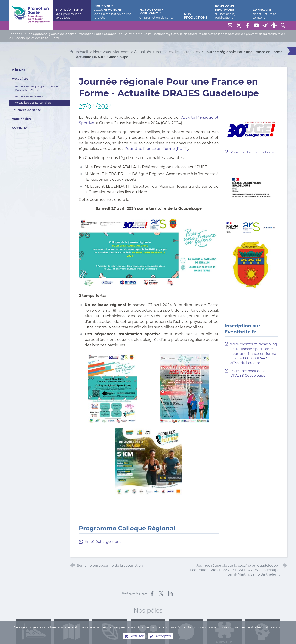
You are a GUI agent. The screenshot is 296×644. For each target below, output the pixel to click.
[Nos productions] (196, 10)
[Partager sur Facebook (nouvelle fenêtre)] (152, 593)
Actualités (142, 52)
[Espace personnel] (274, 25)
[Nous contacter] (230, 25)
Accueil (82, 52)
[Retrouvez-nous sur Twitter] (239, 25)
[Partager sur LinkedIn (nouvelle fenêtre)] (170, 593)
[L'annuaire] (268, 10)
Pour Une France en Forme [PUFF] (156, 149)
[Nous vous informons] (230, 10)
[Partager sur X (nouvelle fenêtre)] (161, 593)
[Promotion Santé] (72, 10)
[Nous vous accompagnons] (113, 10)
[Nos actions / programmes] (158, 10)
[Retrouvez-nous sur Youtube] (256, 25)
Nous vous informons (111, 52)
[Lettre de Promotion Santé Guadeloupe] (265, 25)
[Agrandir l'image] (149, 252)
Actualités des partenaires (178, 52)
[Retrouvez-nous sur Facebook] (248, 25)
